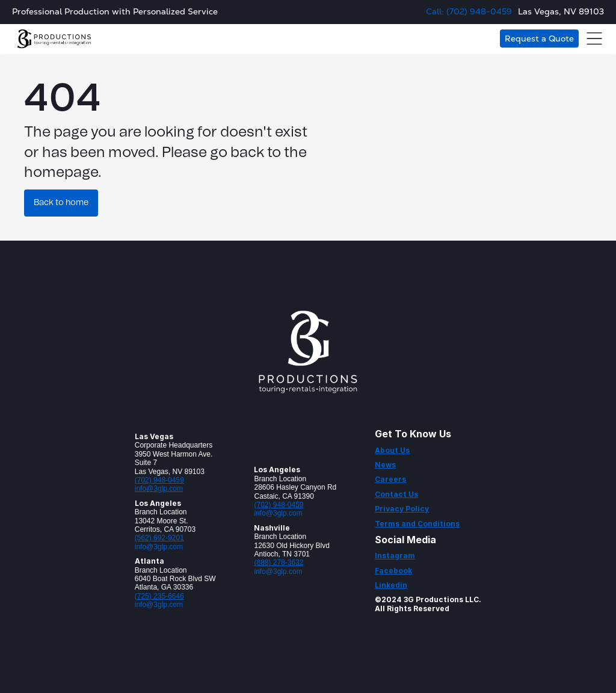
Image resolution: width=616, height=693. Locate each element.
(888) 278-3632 (279, 562)
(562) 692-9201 (159, 538)
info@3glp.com (159, 488)
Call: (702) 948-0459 (469, 11)
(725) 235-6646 (159, 596)
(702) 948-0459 (159, 480)
